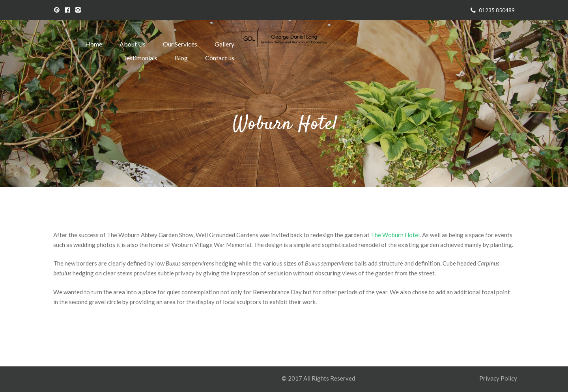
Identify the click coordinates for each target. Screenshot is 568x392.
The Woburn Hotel (395, 235)
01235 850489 (497, 10)
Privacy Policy (499, 378)
